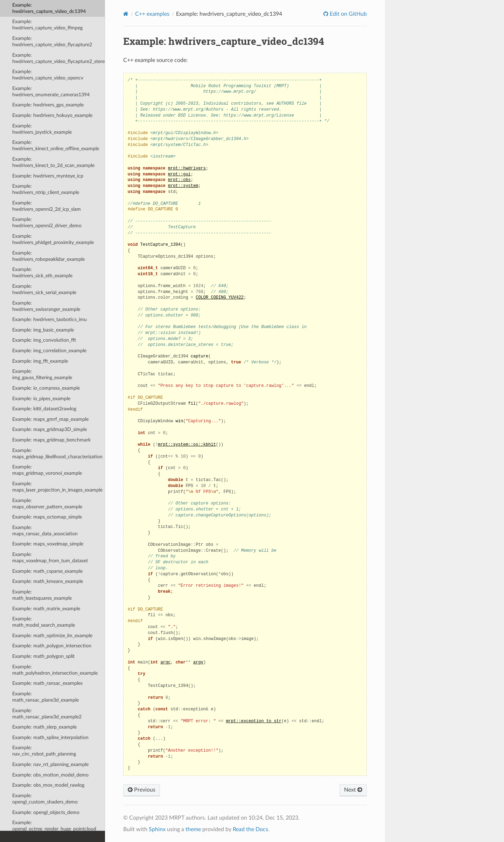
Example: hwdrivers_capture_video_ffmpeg (47, 25)
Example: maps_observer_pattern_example (47, 504)
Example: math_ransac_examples (47, 683)
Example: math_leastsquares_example (42, 595)
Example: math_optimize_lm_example (52, 636)
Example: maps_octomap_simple (47, 517)
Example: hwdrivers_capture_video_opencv (48, 75)
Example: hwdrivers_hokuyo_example (52, 115)
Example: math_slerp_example (44, 727)
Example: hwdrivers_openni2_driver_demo (47, 222)
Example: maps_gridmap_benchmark (51, 440)
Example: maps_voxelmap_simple (48, 544)
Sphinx (157, 829)
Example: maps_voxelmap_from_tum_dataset (50, 558)
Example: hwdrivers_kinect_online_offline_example (56, 145)
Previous (142, 790)
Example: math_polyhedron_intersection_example (55, 670)
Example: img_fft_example (40, 361)
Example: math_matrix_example (46, 609)
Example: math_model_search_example (44, 622)
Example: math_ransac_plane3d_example (45, 697)
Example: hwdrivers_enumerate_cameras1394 (51, 92)
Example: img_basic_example (43, 330)
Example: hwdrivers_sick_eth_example (42, 273)
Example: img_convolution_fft (44, 340)
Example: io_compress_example (46, 388)
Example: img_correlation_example (49, 351)
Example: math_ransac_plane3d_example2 (47, 714)
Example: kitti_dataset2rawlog (44, 409)
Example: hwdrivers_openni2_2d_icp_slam (47, 206)
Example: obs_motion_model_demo (50, 775)
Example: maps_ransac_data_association (45, 531)
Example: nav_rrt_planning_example (50, 764)
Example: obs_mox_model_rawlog (48, 785)
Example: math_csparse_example (47, 571)
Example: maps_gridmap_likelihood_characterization (57, 454)
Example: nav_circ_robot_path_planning (44, 751)
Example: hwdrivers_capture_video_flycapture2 (52, 41)
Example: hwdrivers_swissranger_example (46, 306)
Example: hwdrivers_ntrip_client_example (46, 189)
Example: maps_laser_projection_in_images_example (57, 487)
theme (193, 829)
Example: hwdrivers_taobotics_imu (50, 319)
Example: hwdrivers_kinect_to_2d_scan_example (53, 162)
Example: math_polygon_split (43, 656)
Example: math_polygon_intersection (52, 646)
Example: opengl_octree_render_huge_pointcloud (54, 826)
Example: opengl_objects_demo (46, 812)
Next (353, 790)
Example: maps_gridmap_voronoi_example (47, 470)
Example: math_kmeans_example (48, 581)
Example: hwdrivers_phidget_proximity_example (53, 239)
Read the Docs (250, 829)
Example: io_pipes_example (41, 399)
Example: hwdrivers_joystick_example (42, 129)
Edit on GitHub (348, 14)
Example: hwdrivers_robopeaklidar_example (48, 256)
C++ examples (152, 14)
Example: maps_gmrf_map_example (50, 419)
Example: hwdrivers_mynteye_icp (48, 176)
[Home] (126, 14)
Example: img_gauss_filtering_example (42, 374)
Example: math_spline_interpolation (50, 737)
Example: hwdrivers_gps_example (48, 105)
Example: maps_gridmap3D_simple (50, 429)
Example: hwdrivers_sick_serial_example (44, 289)
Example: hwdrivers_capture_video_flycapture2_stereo (59, 58)
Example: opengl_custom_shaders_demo (45, 799)
